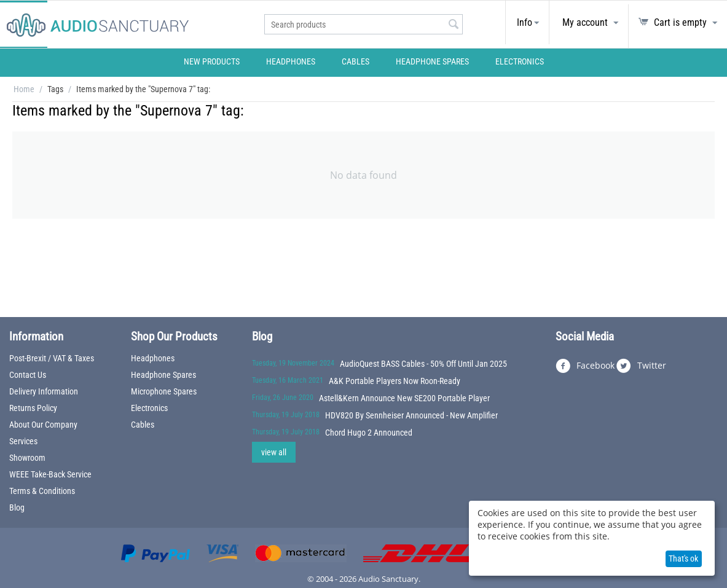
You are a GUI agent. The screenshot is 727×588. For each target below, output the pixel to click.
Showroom (27, 458)
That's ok (683, 559)
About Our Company (43, 425)
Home (24, 89)
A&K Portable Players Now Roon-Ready (395, 381)
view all (274, 452)
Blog (17, 508)
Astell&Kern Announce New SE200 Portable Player (404, 398)
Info (525, 22)
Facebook (585, 366)
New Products (212, 61)
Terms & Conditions (42, 491)
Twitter (641, 366)
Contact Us (28, 375)
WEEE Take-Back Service (50, 474)
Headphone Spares (432, 61)
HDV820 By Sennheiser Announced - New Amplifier (411, 415)
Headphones (291, 61)
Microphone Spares (164, 391)
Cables (356, 61)
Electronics (520, 61)
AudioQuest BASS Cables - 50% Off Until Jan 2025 (423, 364)
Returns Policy (33, 408)
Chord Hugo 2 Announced (369, 433)
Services (23, 441)
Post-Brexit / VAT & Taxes (52, 358)
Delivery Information (44, 391)
